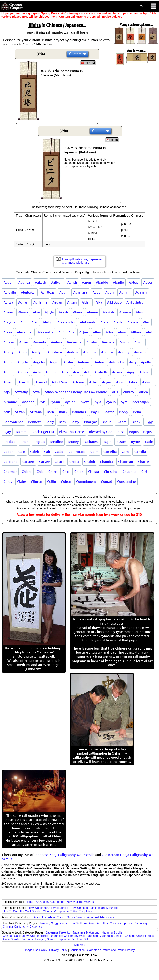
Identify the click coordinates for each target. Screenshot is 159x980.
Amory (8, 352)
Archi (37, 372)
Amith (139, 342)
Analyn (37, 352)
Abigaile (10, 292)
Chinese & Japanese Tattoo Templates (67, 911)
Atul (115, 392)
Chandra (107, 462)
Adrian (23, 302)
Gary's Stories (76, 917)
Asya (36, 392)
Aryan (107, 382)
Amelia (92, 342)
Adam (64, 292)
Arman (9, 382)
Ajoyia (49, 312)
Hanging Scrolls (112, 932)
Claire (22, 481)
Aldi (23, 322)
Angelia (39, 362)
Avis (42, 402)
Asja (7, 392)
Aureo (143, 392)
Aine (36, 312)
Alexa (8, 332)
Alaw (140, 312)
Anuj (133, 362)
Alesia (118, 322)
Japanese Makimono (86, 932)
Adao (96, 292)
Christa (94, 472)
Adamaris (80, 292)
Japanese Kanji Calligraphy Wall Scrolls (64, 855)
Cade (149, 442)
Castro (60, 462)
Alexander (25, 332)
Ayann (55, 402)
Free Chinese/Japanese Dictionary (125, 923)
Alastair (108, 312)
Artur (93, 382)
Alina (97, 332)
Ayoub (111, 402)
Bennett (34, 422)
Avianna (28, 402)
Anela (8, 362)
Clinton (37, 481)
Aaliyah (57, 282)
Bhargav (90, 422)
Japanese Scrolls (111, 936)
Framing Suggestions (53, 923)
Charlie (144, 462)
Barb (50, 412)
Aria (76, 372)
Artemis (78, 382)
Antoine (84, 362)
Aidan (86, 302)
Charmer (10, 472)
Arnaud (41, 382)
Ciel (144, 472)
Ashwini (148, 382)
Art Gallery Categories (50, 902)
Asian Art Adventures (101, 917)
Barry (63, 412)
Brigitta (39, 442)
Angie (54, 362)
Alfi (61, 332)
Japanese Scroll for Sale (74, 939)
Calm (94, 452)
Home (30, 902)
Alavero (125, 312)
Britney (73, 442)
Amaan (9, 342)
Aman (24, 342)
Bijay (7, 432)
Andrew (107, 352)
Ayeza (85, 402)
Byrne (136, 442)
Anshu (68, 362)
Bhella (107, 422)
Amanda (40, 342)
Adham (125, 292)
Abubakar (28, 292)
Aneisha (140, 352)
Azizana (36, 412)
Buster (121, 442)
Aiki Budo (114, 302)
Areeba (51, 372)
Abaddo (102, 282)
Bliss (121, 432)
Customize (78, 54)
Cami (126, 452)
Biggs (149, 422)
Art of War (60, 382)
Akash (63, 312)
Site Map (79, 945)
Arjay (131, 372)
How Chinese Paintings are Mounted (94, 908)
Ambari (56, 342)
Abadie (118, 282)
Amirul (125, 342)
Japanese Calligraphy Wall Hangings (74, 936)
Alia (71, 332)
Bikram (21, 432)
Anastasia (55, 352)
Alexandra (46, 332)
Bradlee (10, 442)
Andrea (73, 352)
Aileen (8, 312)
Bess (62, 422)
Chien (53, 472)
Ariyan (117, 372)
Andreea (90, 352)
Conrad (107, 481)
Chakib (90, 462)
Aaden (8, 282)
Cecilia (74, 462)
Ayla (98, 402)
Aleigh (48, 322)
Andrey (124, 352)
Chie (40, 472)
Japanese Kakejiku (58, 932)
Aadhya (24, 282)
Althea (136, 332)
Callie (59, 452)
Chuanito (129, 472)
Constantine (126, 481)
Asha (120, 382)
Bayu (95, 412)
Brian (25, 442)
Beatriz (109, 412)
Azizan (20, 412)
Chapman (126, 462)
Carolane (10, 462)
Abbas (134, 282)
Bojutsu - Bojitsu (141, 432)
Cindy (8, 481)
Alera (104, 322)
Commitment (86, 481)
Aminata (108, 342)
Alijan (84, 332)
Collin (52, 481)
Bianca (122, 422)
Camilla (140, 452)
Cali (47, 452)
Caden (8, 452)
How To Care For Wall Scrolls (22, 911)
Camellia (110, 452)
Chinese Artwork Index (139, 936)
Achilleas (48, 292)
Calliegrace (77, 452)
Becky (124, 412)
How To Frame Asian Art (85, 923)
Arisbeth (101, 372)
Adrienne (40, 302)
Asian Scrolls (11, 939)
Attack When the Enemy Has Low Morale (76, 392)
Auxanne (10, 402)
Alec (35, 322)
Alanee (92, 312)
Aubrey (129, 392)
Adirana (141, 292)
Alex (146, 322)
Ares (65, 372)
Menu (148, 6)
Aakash (41, 282)
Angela (23, 362)
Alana (78, 312)
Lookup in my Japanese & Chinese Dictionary (82, 261)
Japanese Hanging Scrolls (39, 939)
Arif (87, 372)
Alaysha (10, 322)
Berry (50, 422)
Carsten (28, 462)
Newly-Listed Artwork (80, 902)
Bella (137, 412)
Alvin (150, 332)
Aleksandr (88, 322)
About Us (40, 917)
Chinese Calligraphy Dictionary (22, 926)
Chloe (79, 472)
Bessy (75, 422)
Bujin (108, 442)
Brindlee (56, 442)
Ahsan (72, 302)
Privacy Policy (58, 950)
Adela (110, 292)
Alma (122, 332)
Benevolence (13, 422)
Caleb (35, 452)
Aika (99, 302)
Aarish (72, 282)
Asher (133, 382)
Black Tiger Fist (43, 432)
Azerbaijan (141, 402)
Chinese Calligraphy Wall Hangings (25, 936)
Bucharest (91, 442)
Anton (99, 362)
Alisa (109, 332)
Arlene (145, 372)
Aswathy (21, 392)
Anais (23, 352)
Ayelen (70, 402)
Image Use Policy (36, 950)
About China (56, 917)
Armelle (25, 382)
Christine (111, 472)
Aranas (23, 372)
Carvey (44, 462)
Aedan (57, 302)
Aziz (7, 412)
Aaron (87, 282)
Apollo (146, 362)
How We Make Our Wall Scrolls (48, 908)
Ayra (124, 402)
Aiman (23, 312)
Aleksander (66, 322)
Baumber (79, 412)
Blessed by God (101, 432)
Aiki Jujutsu (135, 302)
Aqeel (8, 372)
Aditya (8, 302)
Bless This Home (72, 432)
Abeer (148, 282)
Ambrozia (74, 342)
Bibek (136, 422)
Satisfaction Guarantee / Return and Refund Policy (102, 950)
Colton (66, 481)
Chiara (27, 472)
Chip (66, 472)
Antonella (117, 362)
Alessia (133, 322)
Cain (22, 452)
